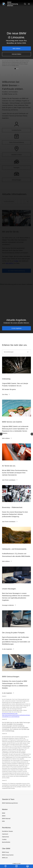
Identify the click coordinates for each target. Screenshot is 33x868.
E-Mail (16, 261)
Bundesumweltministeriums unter (10, 714)
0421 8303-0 (10, 263)
